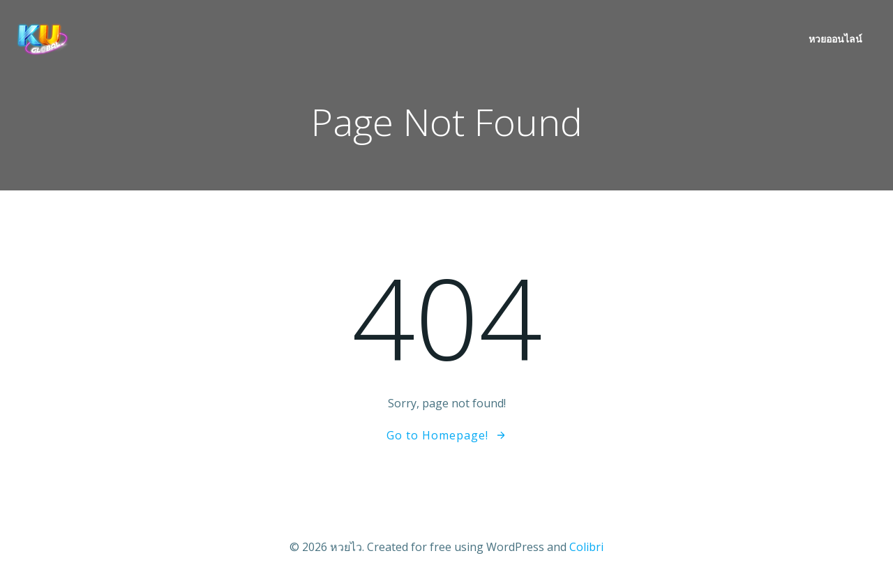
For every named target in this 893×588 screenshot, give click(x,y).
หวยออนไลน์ (835, 39)
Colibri (586, 547)
